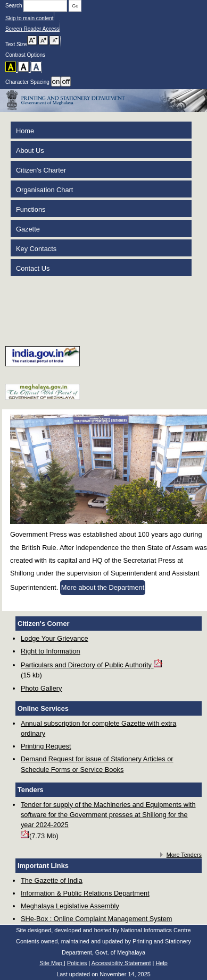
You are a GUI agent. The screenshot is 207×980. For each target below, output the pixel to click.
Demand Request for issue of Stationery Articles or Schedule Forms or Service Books (97, 764)
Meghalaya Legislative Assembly (70, 906)
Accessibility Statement (121, 963)
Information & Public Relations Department (85, 893)
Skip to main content (30, 18)
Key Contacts (36, 249)
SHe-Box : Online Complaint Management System (97, 919)
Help (161, 963)
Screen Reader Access (32, 29)
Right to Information (51, 651)
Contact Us (33, 268)
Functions (31, 209)
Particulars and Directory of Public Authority (92, 664)
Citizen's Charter (41, 170)
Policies (77, 963)
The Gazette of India (52, 880)
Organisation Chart (44, 190)
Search (37, 6)
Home (25, 131)
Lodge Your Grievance (55, 638)
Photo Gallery (42, 688)
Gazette (28, 229)
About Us (30, 151)
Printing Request (46, 746)
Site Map (52, 963)
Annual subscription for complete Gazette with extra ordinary (98, 728)
